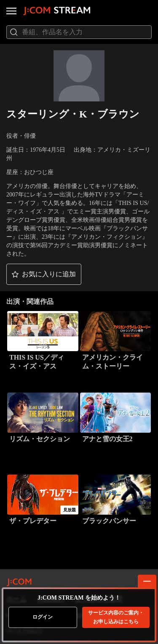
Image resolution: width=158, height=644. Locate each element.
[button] (44, 274)
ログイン (43, 617)
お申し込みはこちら (116, 617)
